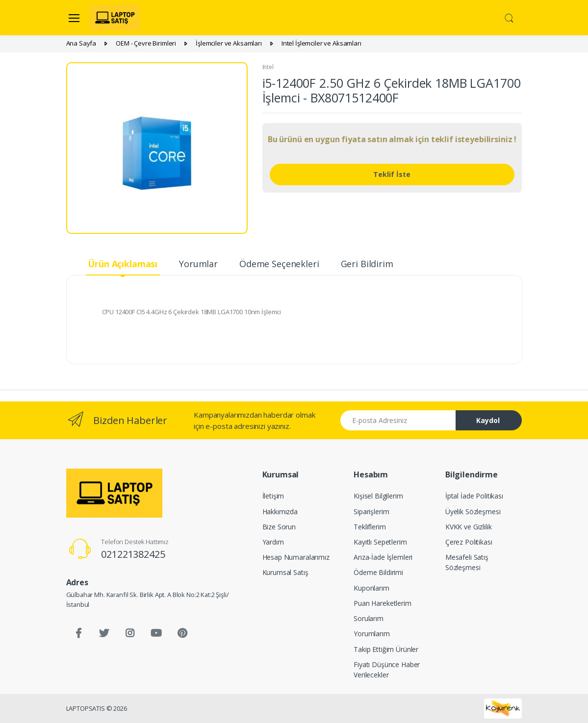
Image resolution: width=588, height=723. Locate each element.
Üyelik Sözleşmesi (473, 511)
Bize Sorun (279, 527)
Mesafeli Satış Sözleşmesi (467, 562)
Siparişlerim (371, 511)
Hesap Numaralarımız (296, 557)
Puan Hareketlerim (383, 603)
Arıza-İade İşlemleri (383, 557)
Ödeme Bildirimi (378, 572)
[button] (509, 17)
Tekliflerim (370, 527)
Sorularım (369, 618)
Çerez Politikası (469, 542)
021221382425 (133, 554)
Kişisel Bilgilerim (378, 496)
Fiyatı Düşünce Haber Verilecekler (387, 670)
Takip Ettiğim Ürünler (386, 649)
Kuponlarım (371, 588)
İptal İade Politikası (474, 496)
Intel (268, 67)
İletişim (273, 496)
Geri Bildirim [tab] (367, 264)
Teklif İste (392, 174)
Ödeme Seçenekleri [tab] (279, 264)
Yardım (273, 542)
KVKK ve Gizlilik (469, 527)
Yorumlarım (372, 634)
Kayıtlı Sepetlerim (380, 542)
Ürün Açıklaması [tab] (123, 264)
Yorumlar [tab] (198, 264)
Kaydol (488, 420)
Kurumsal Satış (285, 572)
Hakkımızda (280, 511)
